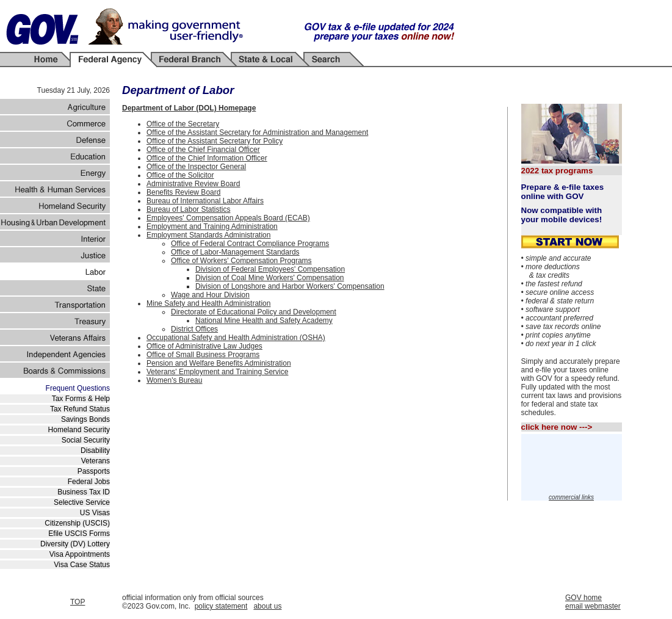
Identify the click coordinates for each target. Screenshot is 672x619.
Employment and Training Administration (212, 226)
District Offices (194, 329)
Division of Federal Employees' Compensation (270, 269)
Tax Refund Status (80, 409)
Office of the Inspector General (196, 167)
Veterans (96, 461)
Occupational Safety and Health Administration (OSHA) (236, 338)
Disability (95, 451)
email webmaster (593, 606)
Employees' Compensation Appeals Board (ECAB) (228, 218)
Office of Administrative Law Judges (204, 346)
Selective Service (82, 502)
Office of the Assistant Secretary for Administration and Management (257, 132)
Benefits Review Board (183, 192)
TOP (78, 602)
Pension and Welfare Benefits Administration (219, 363)
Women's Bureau (174, 380)
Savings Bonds (85, 419)
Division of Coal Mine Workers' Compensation (270, 278)
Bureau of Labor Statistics (188, 209)
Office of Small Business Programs (203, 355)
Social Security (86, 440)
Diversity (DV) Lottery (75, 544)
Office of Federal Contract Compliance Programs (250, 244)
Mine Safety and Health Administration (208, 303)
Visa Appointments (80, 554)
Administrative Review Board (193, 184)
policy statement (221, 606)
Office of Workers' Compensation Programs (241, 261)
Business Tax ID (84, 492)
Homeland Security (79, 430)
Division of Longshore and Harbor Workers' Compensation (290, 286)
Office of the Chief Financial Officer (203, 150)
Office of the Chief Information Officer (207, 158)
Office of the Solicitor (180, 175)
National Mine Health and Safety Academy (264, 320)
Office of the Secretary (183, 124)
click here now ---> (557, 427)
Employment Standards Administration (208, 235)
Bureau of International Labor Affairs (205, 201)
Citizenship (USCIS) (77, 523)
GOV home (583, 598)
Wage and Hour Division (210, 295)
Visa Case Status (82, 565)
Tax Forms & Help (81, 399)
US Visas (95, 513)
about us (267, 606)
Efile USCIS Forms (79, 534)
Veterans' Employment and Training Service (217, 372)
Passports (94, 471)
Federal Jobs (89, 482)
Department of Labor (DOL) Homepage (189, 108)
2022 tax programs (557, 171)
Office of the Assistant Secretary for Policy (215, 141)
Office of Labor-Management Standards (235, 252)
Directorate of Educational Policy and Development (254, 312)
